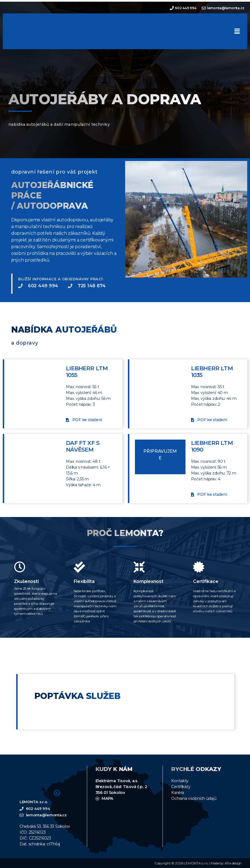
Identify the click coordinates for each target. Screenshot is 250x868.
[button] (237, 31)
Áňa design (233, 863)
